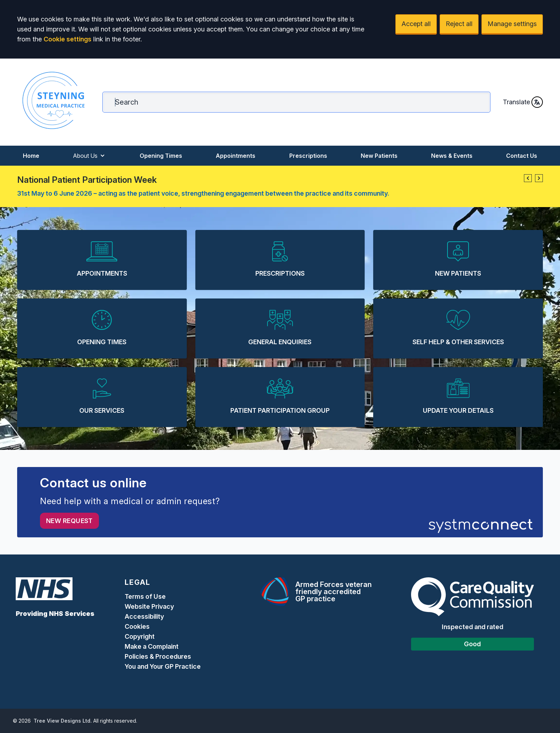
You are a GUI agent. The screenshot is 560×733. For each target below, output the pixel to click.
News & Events (452, 156)
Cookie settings (67, 39)
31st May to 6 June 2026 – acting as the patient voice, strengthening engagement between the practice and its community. (203, 193)
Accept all (416, 24)
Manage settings (512, 24)
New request (69, 521)
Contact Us (522, 156)
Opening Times (161, 156)
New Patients (379, 156)
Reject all (459, 24)
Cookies (137, 626)
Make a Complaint (152, 646)
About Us (89, 156)
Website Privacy (149, 606)
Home (31, 156)
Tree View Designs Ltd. (63, 721)
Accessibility (144, 616)
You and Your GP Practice (163, 666)
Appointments (236, 156)
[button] (528, 178)
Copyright (140, 636)
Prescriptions (308, 156)
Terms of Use (145, 596)
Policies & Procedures (158, 656)
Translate (523, 102)
